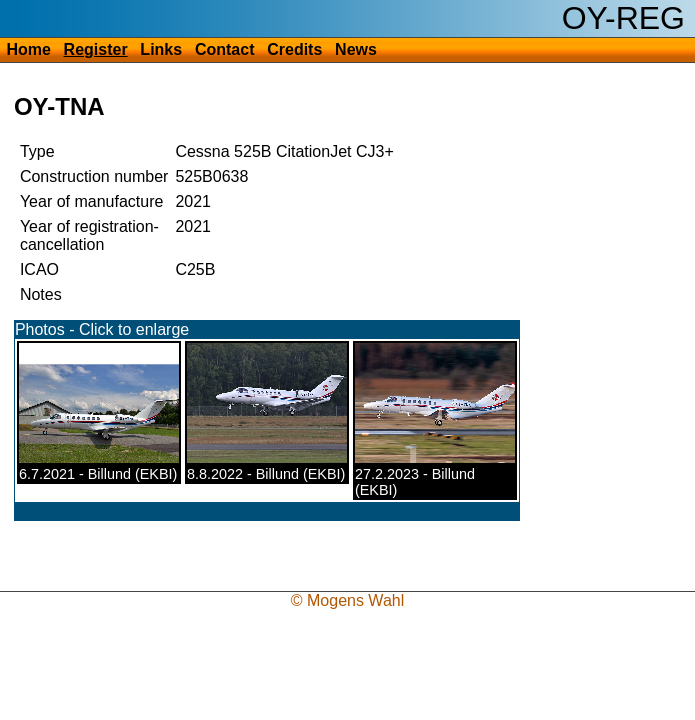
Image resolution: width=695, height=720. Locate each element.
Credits (294, 49)
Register (96, 49)
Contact (225, 49)
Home (28, 49)
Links (161, 49)
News (356, 49)
